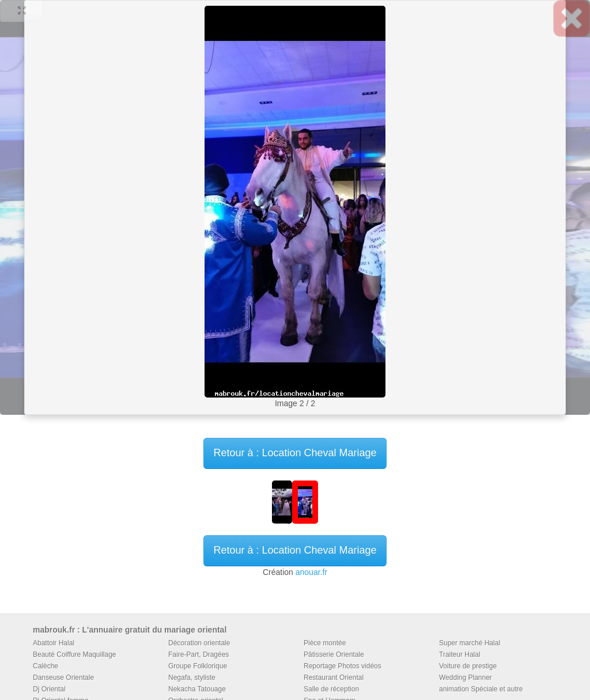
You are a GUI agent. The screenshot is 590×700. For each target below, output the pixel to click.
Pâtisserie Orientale (334, 654)
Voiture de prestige (468, 666)
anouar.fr (311, 572)
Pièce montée (325, 643)
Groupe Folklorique (198, 666)
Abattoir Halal (54, 643)
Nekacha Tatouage (197, 689)
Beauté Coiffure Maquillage (75, 654)
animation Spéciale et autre (481, 689)
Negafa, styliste (192, 678)
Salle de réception (331, 689)
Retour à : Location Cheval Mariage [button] (295, 453)
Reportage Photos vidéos (343, 666)
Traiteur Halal (460, 654)
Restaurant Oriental (334, 678)
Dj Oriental (49, 689)
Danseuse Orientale (63, 678)
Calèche (46, 666)
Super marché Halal (470, 643)
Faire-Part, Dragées (198, 654)
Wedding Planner (466, 678)
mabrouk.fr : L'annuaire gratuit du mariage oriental (130, 630)
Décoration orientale (199, 643)
